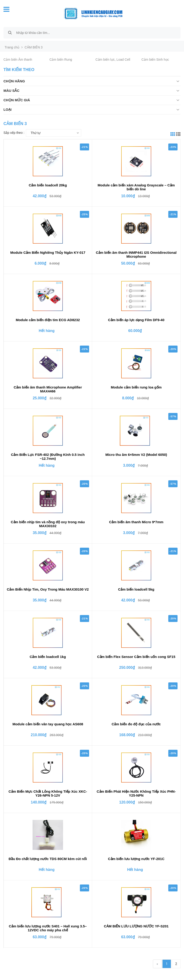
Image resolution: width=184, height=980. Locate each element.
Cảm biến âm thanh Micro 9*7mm (136, 522)
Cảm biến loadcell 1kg (48, 657)
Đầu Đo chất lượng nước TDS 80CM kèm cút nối (48, 859)
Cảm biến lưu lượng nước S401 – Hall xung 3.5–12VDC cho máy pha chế (48, 928)
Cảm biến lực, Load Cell (113, 60)
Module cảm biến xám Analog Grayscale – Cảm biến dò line (136, 187)
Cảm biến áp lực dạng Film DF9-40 (136, 320)
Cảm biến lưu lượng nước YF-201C (136, 859)
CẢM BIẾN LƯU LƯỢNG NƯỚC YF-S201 (136, 926)
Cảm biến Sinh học (155, 60)
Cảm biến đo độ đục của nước (136, 724)
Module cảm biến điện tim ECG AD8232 (48, 320)
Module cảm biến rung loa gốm (136, 387)
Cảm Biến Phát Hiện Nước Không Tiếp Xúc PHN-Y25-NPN (136, 793)
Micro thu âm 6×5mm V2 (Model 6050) (136, 455)
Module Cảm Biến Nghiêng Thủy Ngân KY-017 (48, 252)
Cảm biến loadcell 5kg (136, 589)
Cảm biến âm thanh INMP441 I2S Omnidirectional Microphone (136, 254)
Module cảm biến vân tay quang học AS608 (48, 724)
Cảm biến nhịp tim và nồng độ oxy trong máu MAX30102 (48, 524)
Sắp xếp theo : (14, 133)
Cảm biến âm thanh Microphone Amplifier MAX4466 (48, 389)
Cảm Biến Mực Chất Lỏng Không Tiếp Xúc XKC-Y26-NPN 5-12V (48, 793)
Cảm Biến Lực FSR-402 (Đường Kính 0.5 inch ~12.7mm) (48, 457)
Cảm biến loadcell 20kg (48, 185)
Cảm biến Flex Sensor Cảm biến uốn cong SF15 (136, 657)
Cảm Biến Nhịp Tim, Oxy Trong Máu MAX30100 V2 (48, 589)
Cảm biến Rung (61, 60)
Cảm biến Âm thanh (18, 60)
